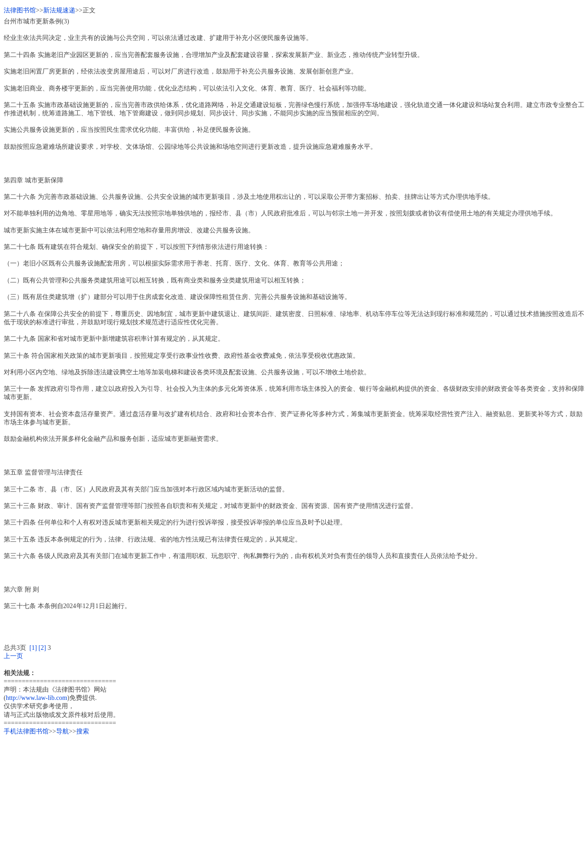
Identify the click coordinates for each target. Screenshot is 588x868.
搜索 (83, 731)
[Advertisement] (279, 800)
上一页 (13, 656)
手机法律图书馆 (26, 731)
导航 (62, 731)
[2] (42, 648)
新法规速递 (59, 10)
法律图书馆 (20, 10)
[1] (33, 648)
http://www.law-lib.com (37, 698)
